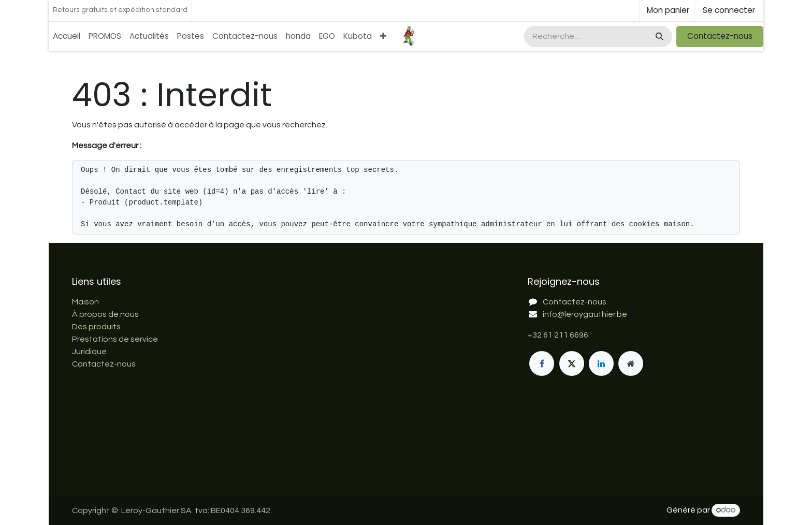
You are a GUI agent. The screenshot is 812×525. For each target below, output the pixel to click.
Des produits (96, 327)
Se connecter (729, 10)
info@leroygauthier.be (585, 314)
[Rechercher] (658, 37)
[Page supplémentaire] (631, 363)
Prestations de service (115, 339)
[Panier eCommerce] (667, 11)
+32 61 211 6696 (558, 335)
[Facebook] (542, 363)
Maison (85, 302)
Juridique (89, 352)
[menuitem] (67, 37)
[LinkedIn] (601, 363)
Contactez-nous (720, 36)
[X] (572, 363)
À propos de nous (105, 314)
